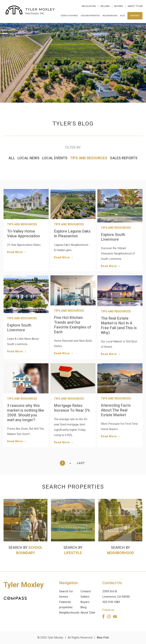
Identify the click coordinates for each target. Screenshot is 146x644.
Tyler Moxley (55, 638)
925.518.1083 (111, 602)
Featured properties (90, 16)
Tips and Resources (89, 158)
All (12, 158)
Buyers (119, 6)
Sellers (105, 6)
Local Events (55, 158)
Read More (16, 252)
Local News (28, 158)
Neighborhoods (110, 16)
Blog (122, 16)
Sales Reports (124, 158)
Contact (135, 16)
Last (81, 463)
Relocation (89, 6)
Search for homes (69, 16)
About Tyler (135, 6)
